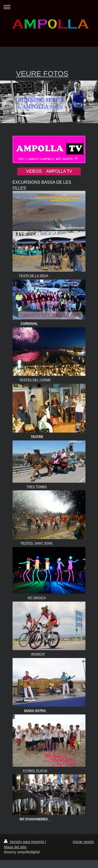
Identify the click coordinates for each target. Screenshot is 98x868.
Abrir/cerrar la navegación (49, 7)
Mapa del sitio (15, 847)
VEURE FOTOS (42, 74)
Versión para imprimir (25, 842)
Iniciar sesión (83, 842)
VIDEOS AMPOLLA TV (49, 171)
